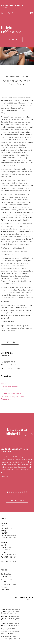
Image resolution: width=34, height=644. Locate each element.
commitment (12, 111)
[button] (32, 13)
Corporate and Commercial (11, 393)
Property (4, 390)
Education (5, 383)
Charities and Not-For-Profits (12, 386)
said (26, 117)
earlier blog (21, 236)
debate (13, 153)
